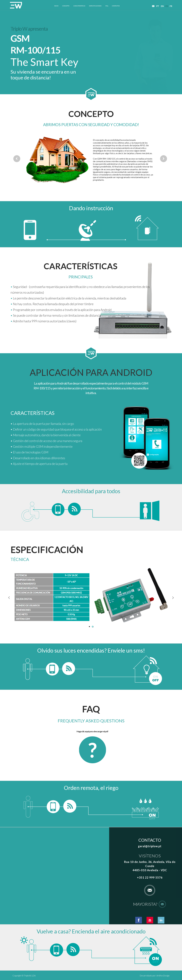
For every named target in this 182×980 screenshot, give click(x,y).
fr (171, 6)
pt (158, 6)
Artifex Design (163, 976)
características (79, 6)
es (167, 6)
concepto (66, 6)
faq (107, 6)
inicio (56, 6)
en (162, 6)
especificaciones (95, 6)
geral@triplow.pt (150, 846)
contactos (116, 6)
